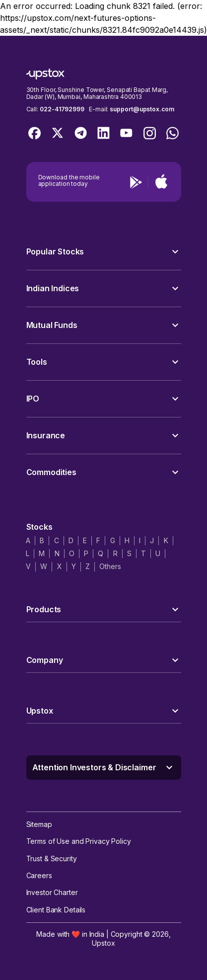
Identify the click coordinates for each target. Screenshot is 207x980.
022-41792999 (62, 109)
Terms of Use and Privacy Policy (79, 841)
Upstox (103, 943)
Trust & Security (52, 858)
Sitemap (39, 824)
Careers (39, 875)
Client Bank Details (56, 910)
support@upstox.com (142, 109)
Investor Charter (52, 892)
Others (110, 566)
